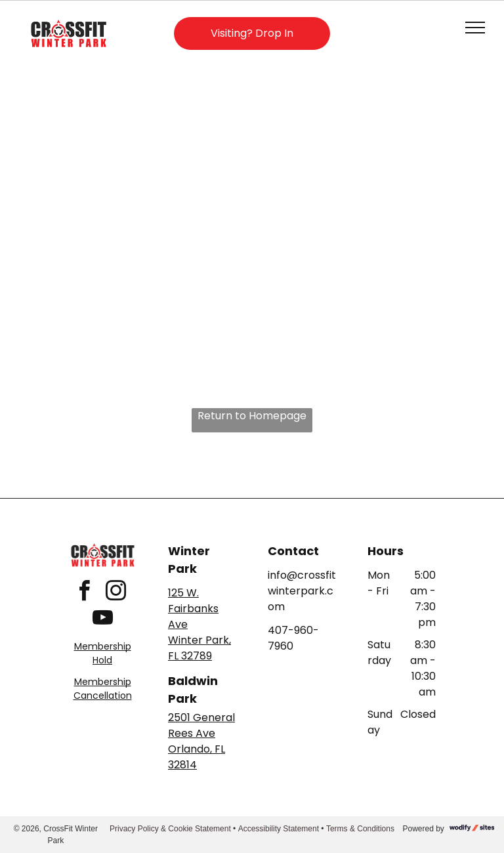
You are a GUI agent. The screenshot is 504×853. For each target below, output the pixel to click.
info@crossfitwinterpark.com (302, 591)
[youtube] (102, 620)
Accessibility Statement (279, 829)
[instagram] (115, 593)
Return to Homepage (252, 416)
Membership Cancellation (103, 689)
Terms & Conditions (360, 829)
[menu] (475, 28)
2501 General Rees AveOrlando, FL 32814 (201, 741)
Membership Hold (103, 653)
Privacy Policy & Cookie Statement (170, 829)
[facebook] (84, 593)
